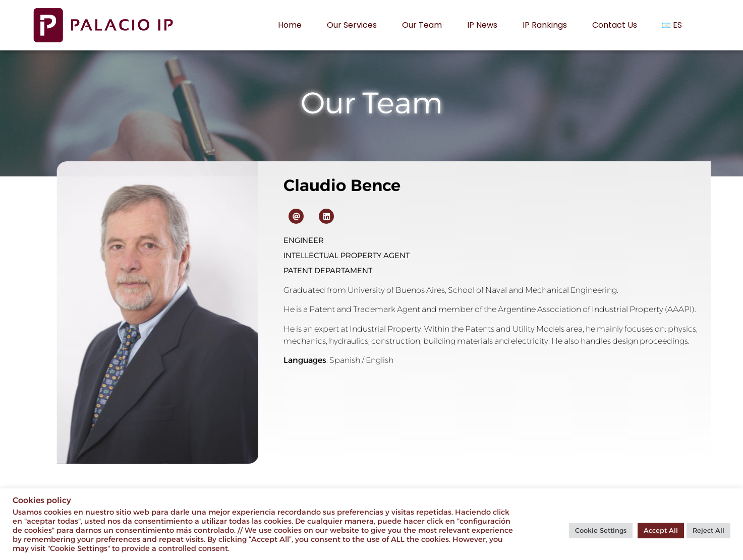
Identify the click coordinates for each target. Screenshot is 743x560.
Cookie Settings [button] (601, 530)
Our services (352, 25)
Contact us (615, 25)
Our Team (422, 25)
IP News (482, 25)
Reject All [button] (708, 530)
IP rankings (545, 25)
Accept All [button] (661, 530)
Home (290, 25)
